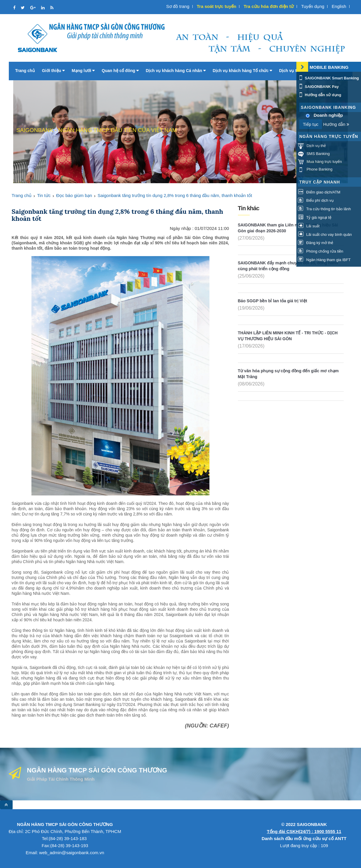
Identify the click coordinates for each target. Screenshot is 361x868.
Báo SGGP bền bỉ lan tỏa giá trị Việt (273, 301)
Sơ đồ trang (178, 6)
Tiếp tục (311, 124)
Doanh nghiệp (328, 115)
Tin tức (44, 195)
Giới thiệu (53, 71)
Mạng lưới (83, 71)
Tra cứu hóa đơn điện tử (269, 6)
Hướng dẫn (336, 124)
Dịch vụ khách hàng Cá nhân (176, 71)
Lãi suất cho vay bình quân (325, 234)
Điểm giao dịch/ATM (319, 192)
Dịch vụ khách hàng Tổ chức (242, 71)
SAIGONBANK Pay (318, 87)
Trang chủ (25, 71)
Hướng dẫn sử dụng (320, 95)
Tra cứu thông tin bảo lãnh (324, 209)
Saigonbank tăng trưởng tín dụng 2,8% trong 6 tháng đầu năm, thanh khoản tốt (175, 195)
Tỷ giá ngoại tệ (315, 217)
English (339, 6)
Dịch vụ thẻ (292, 71)
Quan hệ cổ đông (120, 71)
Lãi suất (309, 226)
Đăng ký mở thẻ (315, 243)
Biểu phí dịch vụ (316, 200)
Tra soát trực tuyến (217, 6)
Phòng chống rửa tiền (321, 251)
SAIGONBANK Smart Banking (328, 78)
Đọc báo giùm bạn (74, 195)
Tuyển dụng (313, 6)
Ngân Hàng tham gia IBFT (324, 260)
